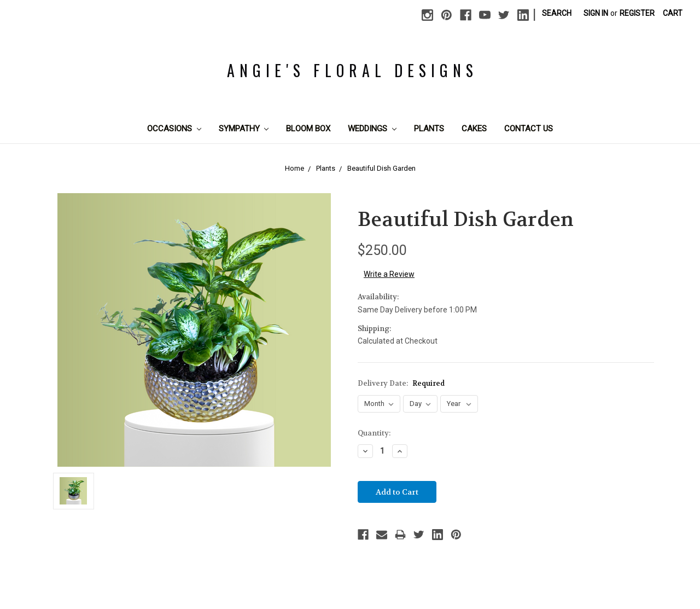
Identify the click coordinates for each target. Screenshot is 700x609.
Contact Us (529, 129)
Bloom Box (308, 129)
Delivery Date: (401, 383)
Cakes (474, 129)
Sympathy (244, 129)
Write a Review (389, 274)
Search (557, 13)
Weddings (372, 129)
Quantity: (374, 433)
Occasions (174, 129)
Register (637, 13)
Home (294, 168)
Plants (429, 129)
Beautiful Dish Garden (381, 168)
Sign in (596, 13)
